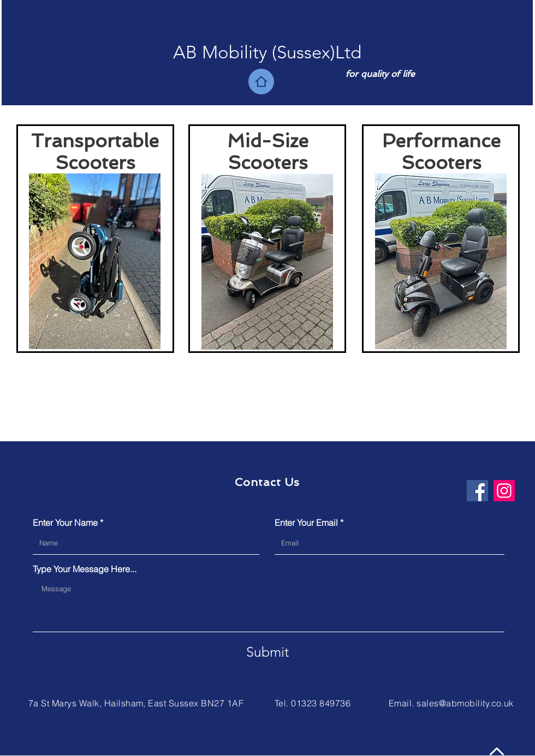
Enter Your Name (65, 523)
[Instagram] (504, 491)
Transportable (95, 141)
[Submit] (267, 652)
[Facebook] (477, 491)
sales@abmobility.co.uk (465, 703)
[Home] (261, 82)
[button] (267, 53)
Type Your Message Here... (85, 569)
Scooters (95, 163)
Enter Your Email (306, 523)
